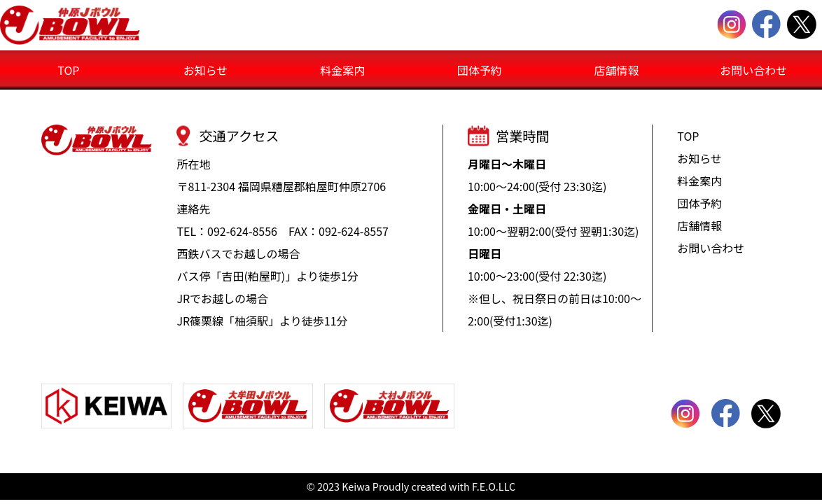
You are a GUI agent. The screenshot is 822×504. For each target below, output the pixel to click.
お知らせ (206, 70)
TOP (68, 70)
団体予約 (480, 70)
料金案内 (342, 70)
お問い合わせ (753, 70)
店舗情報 (616, 70)
